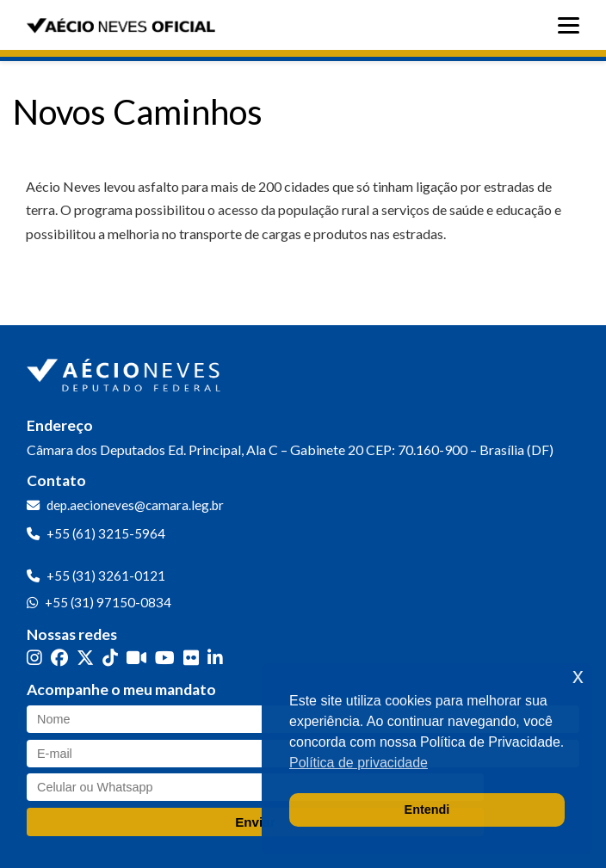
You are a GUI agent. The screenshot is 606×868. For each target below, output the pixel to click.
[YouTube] (165, 658)
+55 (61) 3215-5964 (106, 533)
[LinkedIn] (215, 658)
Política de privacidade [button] (359, 763)
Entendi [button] (427, 810)
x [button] (578, 676)
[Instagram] (34, 658)
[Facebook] (59, 658)
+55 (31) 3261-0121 (106, 576)
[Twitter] (85, 658)
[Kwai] (136, 658)
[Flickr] (191, 658)
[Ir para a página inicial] (126, 372)
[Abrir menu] (573, 25)
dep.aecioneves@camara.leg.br (135, 505)
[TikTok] (110, 658)
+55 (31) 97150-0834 (108, 602)
